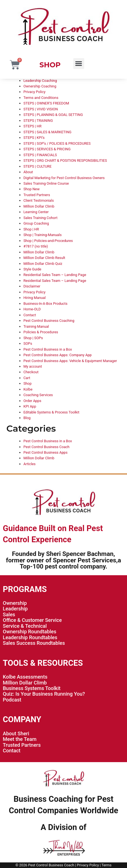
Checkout (31, 372)
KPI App (30, 406)
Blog (27, 418)
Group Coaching (36, 223)
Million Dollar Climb (39, 206)
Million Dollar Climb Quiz (43, 264)
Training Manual (36, 326)
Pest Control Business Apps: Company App (58, 355)
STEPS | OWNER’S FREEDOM (46, 103)
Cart (27, 378)
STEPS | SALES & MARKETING (48, 132)
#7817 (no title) (36, 246)
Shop (28, 383)
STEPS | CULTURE (38, 166)
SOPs (28, 343)
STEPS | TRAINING (38, 121)
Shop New (32, 189)
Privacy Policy (35, 92)
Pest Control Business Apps (46, 452)
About (28, 172)
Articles (30, 464)
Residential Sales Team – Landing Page (55, 275)
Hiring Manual (35, 298)
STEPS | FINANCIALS (40, 155)
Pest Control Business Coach (47, 447)
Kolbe (28, 389)
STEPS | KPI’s (34, 138)
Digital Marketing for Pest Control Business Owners (64, 178)
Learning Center (36, 212)
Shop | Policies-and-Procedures (48, 241)
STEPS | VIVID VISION (41, 109)
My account (33, 366)
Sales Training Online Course (46, 183)
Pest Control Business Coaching (49, 321)
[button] (79, 64)
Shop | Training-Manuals (43, 235)
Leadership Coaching (40, 81)
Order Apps (32, 401)
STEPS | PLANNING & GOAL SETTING (53, 115)
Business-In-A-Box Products (45, 304)
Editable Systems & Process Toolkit (51, 412)
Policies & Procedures (41, 332)
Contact (30, 315)
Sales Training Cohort (41, 218)
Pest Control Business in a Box (48, 349)
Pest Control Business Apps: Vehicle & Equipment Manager (70, 361)
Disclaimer (32, 286)
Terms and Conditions (41, 98)
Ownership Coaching (40, 86)
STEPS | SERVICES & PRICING (47, 149)
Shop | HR (31, 229)
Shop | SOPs (33, 338)
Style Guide (32, 269)
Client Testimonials (39, 200)
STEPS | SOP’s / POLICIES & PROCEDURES (57, 143)
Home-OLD (32, 309)
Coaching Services (38, 395)
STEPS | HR (33, 126)
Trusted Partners (37, 195)
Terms (107, 865)
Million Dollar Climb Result (44, 258)
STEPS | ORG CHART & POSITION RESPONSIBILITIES (65, 160)
